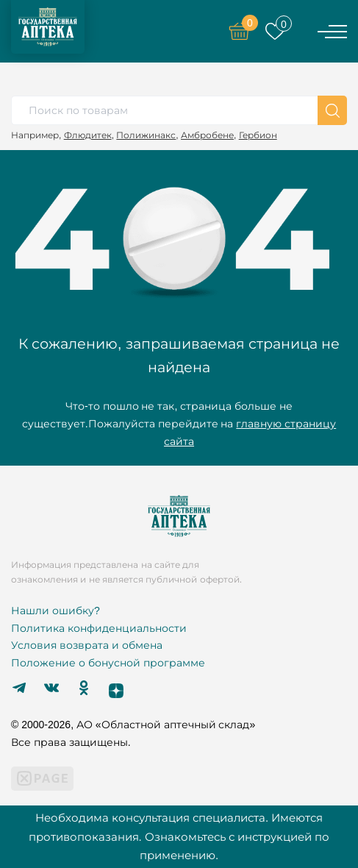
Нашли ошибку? (56, 611)
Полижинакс (146, 135)
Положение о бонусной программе (108, 663)
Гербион (258, 135)
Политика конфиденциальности (99, 628)
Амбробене (207, 135)
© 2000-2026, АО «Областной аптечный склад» (133, 725)
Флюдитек (88, 135)
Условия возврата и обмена (87, 645)
